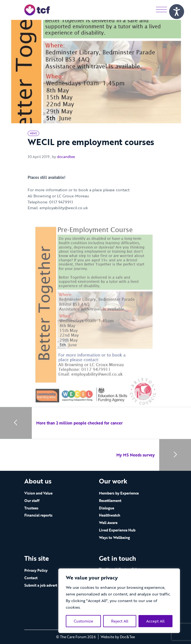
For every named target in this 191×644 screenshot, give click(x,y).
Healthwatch (110, 515)
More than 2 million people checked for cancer (79, 423)
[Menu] (161, 10)
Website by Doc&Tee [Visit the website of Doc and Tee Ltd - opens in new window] (118, 637)
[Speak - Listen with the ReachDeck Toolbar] (177, 12)
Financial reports (38, 515)
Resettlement (110, 501)
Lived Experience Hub (117, 530)
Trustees (31, 508)
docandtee (66, 157)
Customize (83, 621)
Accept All (155, 621)
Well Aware (108, 523)
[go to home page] (37, 10)
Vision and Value (38, 493)
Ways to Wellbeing (114, 538)
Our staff (32, 501)
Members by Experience (119, 493)
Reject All (120, 621)
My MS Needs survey (136, 455)
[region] (119, 601)
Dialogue (107, 508)
